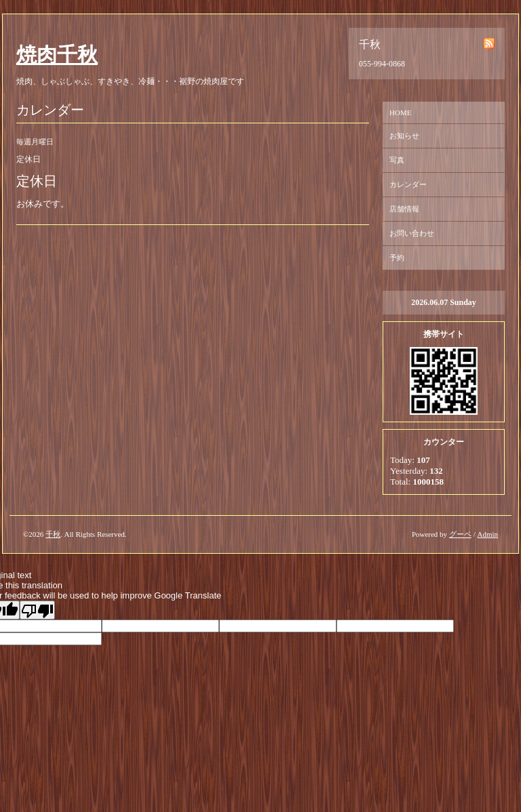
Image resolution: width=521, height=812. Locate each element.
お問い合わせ (412, 233)
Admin (487, 534)
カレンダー (408, 184)
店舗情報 (404, 209)
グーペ (460, 534)
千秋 (53, 534)
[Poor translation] (37, 610)
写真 (397, 160)
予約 (397, 258)
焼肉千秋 (57, 55)
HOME (400, 113)
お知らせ (404, 136)
